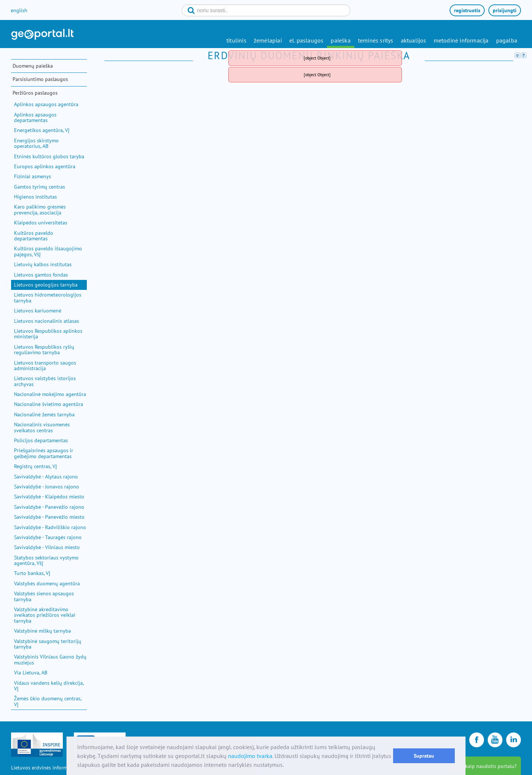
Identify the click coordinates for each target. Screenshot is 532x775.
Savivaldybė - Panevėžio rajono (49, 507)
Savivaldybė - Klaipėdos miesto (49, 497)
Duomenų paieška (33, 66)
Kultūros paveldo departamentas (34, 236)
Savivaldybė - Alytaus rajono (46, 477)
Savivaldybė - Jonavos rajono (47, 487)
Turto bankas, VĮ (32, 573)
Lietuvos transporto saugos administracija (45, 365)
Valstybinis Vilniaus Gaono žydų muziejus (50, 659)
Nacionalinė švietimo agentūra (49, 404)
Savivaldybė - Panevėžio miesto (49, 517)
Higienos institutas (35, 197)
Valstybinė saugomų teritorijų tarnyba (48, 644)
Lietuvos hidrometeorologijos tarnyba (48, 297)
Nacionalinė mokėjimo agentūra (50, 394)
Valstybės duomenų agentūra (47, 583)
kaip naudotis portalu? (491, 766)
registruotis (467, 10)
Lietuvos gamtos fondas (41, 275)
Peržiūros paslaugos (35, 93)
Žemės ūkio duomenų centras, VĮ (48, 701)
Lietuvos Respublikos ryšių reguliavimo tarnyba (44, 350)
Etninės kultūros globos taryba (49, 156)
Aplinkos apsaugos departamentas (35, 117)
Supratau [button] (424, 756)
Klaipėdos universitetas (41, 223)
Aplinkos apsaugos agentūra (46, 104)
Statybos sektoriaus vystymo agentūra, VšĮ (46, 560)
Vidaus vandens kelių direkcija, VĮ (49, 686)
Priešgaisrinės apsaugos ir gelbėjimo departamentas (44, 453)
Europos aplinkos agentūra (45, 166)
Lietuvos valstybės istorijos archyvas (45, 381)
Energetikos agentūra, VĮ (42, 130)
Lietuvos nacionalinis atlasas (47, 321)
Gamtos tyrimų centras (40, 187)
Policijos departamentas (41, 440)
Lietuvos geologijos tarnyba (46, 285)
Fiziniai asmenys (33, 176)
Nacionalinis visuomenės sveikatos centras (42, 427)
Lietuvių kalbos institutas (43, 264)
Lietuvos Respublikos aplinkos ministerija (48, 334)
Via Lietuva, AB (31, 673)
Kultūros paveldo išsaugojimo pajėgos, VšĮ (48, 251)
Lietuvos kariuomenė (38, 311)
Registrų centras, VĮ (35, 466)
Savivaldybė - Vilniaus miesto (47, 547)
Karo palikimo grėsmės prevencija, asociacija (40, 209)
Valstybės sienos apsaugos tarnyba (44, 596)
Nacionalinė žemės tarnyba (44, 414)
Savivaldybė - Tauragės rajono (48, 537)
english (19, 10)
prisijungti (505, 10)
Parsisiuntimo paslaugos (40, 79)
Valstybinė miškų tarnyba (42, 631)
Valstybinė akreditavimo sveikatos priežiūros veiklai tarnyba (45, 615)
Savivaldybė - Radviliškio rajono (50, 527)
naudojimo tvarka (250, 756)
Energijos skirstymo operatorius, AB (36, 143)
